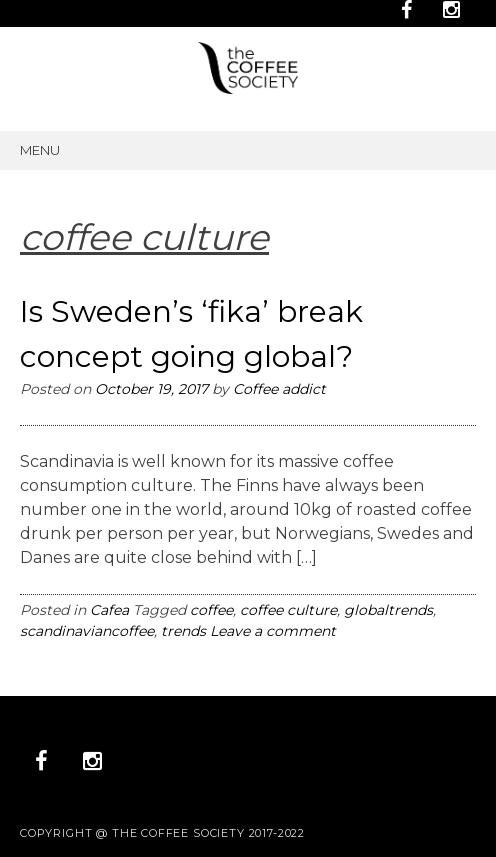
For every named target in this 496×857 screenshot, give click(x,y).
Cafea (109, 610)
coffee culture (288, 610)
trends (183, 631)
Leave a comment (273, 631)
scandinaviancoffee (87, 631)
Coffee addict (279, 389)
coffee (211, 610)
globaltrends (388, 610)
